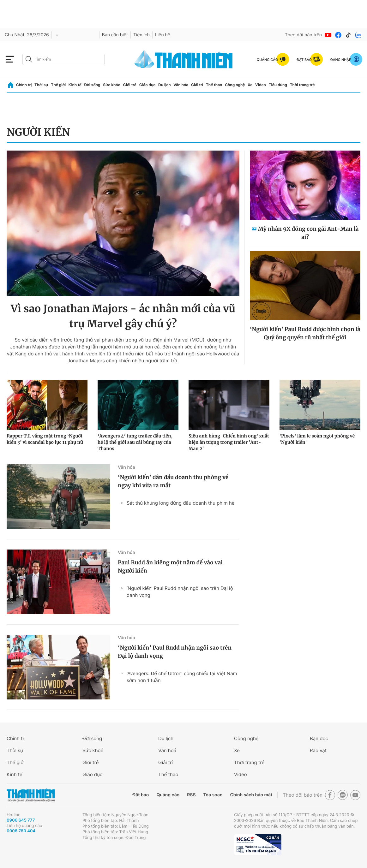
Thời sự (41, 85)
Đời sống (92, 85)
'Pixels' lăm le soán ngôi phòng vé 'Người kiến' (317, 439)
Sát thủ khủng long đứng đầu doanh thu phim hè (181, 503)
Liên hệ (163, 35)
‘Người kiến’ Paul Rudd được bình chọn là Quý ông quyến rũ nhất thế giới (305, 333)
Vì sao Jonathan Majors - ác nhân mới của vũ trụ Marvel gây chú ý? (123, 316)
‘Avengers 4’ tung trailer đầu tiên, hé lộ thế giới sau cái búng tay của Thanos (135, 442)
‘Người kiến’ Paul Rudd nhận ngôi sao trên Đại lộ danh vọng (180, 592)
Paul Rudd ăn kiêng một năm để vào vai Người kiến (170, 567)
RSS (191, 795)
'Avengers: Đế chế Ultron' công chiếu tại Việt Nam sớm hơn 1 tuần (182, 677)
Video (261, 85)
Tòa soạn (213, 795)
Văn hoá (167, 750)
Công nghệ (235, 85)
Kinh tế (75, 85)
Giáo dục (147, 85)
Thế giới (58, 85)
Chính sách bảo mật (251, 795)
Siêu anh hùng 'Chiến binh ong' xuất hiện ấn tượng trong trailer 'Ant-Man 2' (229, 442)
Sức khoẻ (93, 750)
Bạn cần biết (115, 35)
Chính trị (24, 85)
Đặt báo (141, 795)
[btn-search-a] (29, 59)
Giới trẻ (130, 85)
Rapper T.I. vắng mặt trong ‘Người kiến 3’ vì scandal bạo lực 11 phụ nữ (45, 439)
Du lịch (165, 85)
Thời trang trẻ (302, 85)
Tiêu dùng (278, 85)
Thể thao (214, 85)
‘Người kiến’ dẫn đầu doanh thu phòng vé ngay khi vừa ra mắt (173, 481)
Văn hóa (181, 85)
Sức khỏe (111, 85)
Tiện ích (141, 35)
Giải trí (197, 85)
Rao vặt (318, 750)
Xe (250, 85)
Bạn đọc (319, 738)
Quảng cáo (168, 795)
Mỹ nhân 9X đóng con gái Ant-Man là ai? (308, 233)
